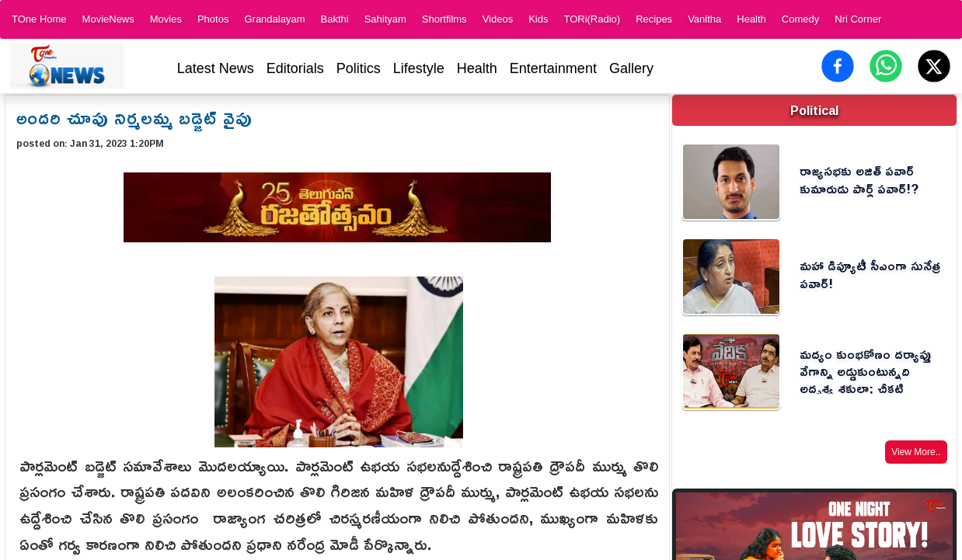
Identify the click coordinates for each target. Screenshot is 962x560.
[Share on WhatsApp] (886, 66)
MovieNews (108, 19)
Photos (213, 19)
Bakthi (334, 19)
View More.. (916, 452)
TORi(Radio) (592, 19)
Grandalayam (274, 19)
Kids (538, 19)
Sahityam (385, 19)
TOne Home (39, 19)
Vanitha (704, 19)
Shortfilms (444, 19)
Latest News (216, 68)
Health (751, 19)
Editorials (295, 68)
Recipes (654, 19)
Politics (359, 68)
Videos (498, 19)
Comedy (800, 19)
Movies (166, 19)
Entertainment (553, 68)
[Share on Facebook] (838, 66)
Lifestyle (419, 68)
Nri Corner (858, 19)
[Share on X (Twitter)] (934, 66)
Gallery (631, 68)
